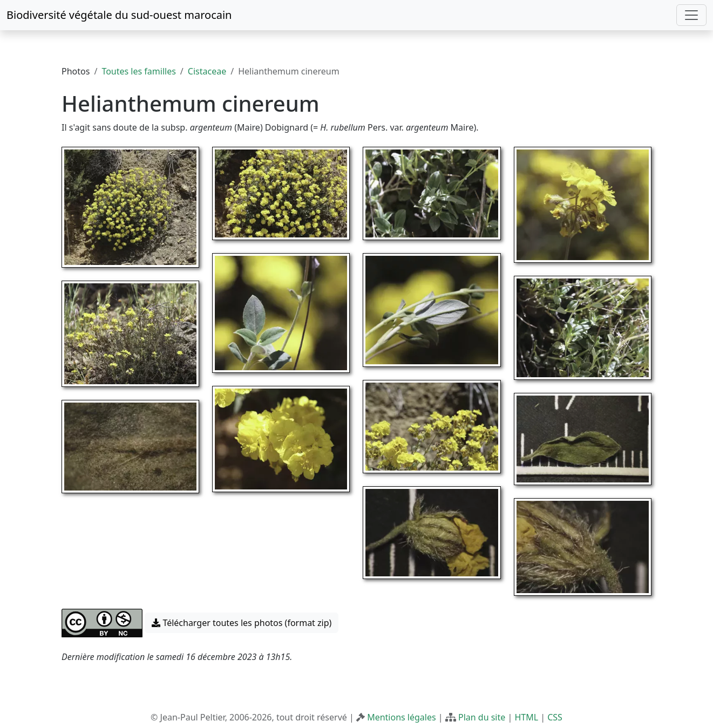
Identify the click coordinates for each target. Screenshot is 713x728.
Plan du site (482, 717)
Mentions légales (402, 717)
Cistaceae (207, 71)
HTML (526, 717)
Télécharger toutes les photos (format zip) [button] (242, 623)
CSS (555, 717)
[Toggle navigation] (691, 15)
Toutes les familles (138, 71)
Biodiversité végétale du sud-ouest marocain (119, 15)
